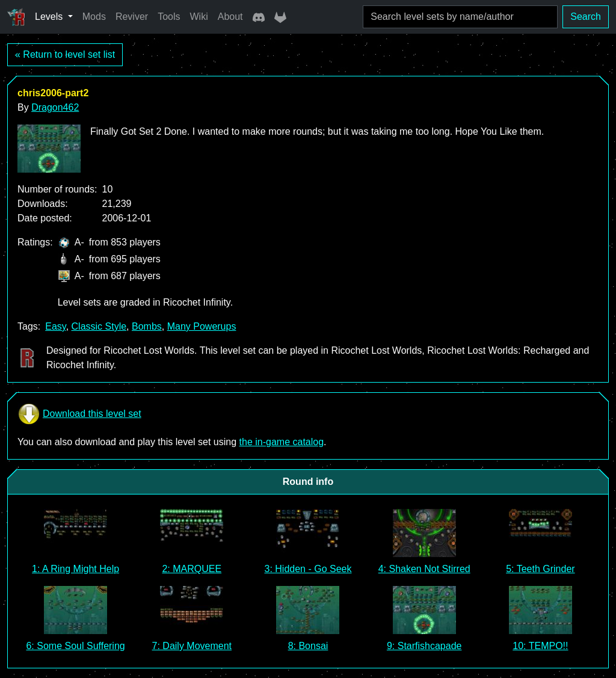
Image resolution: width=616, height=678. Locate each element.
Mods (94, 17)
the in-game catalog (282, 442)
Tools (169, 17)
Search (586, 17)
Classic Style (99, 326)
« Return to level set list (65, 54)
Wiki (199, 17)
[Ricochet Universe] (16, 17)
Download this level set (79, 414)
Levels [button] (50, 17)
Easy (55, 326)
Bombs (147, 326)
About (230, 17)
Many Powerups (202, 326)
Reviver (132, 17)
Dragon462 (55, 107)
